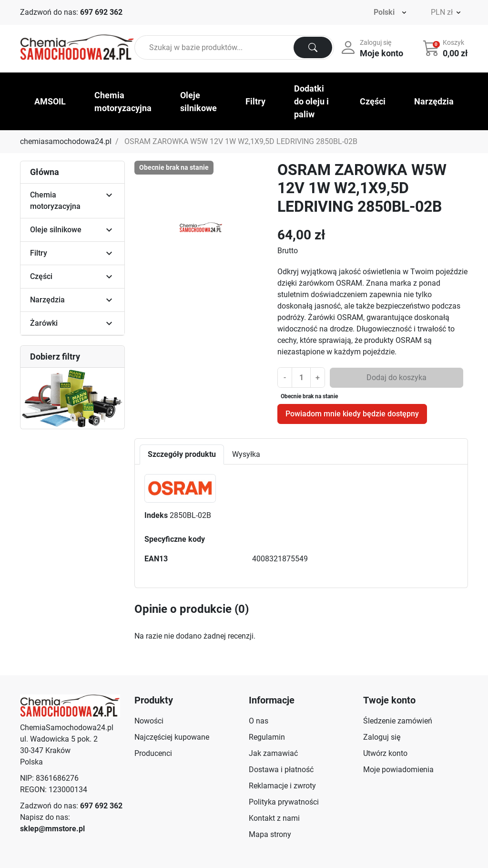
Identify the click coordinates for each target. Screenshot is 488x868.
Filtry (39, 253)
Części (41, 276)
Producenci (153, 753)
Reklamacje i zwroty (282, 786)
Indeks (156, 515)
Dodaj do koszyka (396, 377)
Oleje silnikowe (56, 230)
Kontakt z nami (274, 818)
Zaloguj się (382, 737)
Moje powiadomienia (398, 770)
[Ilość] (301, 377)
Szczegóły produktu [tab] (182, 454)
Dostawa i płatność (281, 770)
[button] (446, 48)
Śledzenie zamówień (398, 721)
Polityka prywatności (284, 802)
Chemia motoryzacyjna (55, 201)
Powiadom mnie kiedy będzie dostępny (352, 414)
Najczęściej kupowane (172, 737)
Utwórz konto (385, 753)
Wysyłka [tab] (246, 454)
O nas (259, 721)
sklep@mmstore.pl (52, 829)
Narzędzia (47, 300)
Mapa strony (270, 834)
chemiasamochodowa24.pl (66, 141)
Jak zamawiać (273, 753)
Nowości (149, 721)
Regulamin (267, 737)
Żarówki (44, 323)
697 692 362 (101, 12)
